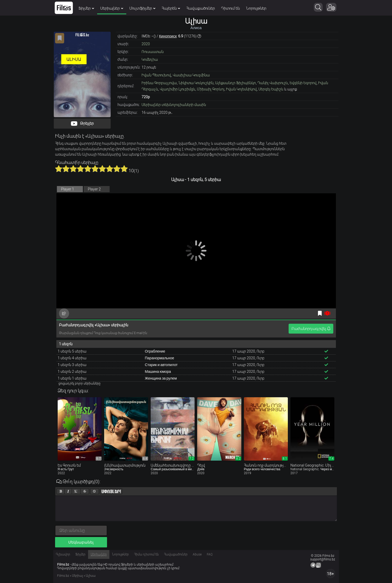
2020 (146, 44)
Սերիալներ (112, 8)
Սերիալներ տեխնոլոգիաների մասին (174, 105)
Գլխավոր (63, 554)
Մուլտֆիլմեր (142, 8)
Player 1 (68, 189)
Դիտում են (230, 8)
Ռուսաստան (153, 52)
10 (124, 169)
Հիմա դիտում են (146, 554)
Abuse (197, 554)
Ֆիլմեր (86, 8)
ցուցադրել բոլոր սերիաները (79, 383)
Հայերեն (171, 8)
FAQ (210, 554)
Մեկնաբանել (81, 542)
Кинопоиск (168, 36)
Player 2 (94, 189)
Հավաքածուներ (201, 8)
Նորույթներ (256, 8)
